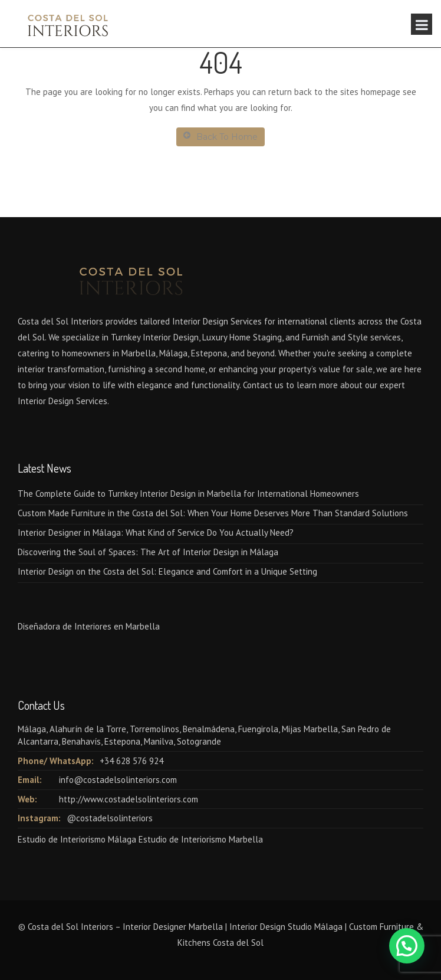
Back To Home (220, 137)
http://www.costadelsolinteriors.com (129, 799)
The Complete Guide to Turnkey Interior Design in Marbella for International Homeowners (188, 494)
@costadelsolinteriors (110, 818)
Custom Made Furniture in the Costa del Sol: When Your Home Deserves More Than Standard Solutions (213, 513)
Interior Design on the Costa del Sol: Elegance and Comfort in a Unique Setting (167, 571)
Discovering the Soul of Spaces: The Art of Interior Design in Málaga (148, 552)
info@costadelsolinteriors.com (118, 780)
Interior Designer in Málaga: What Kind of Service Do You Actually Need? (156, 532)
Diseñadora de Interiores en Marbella (89, 626)
